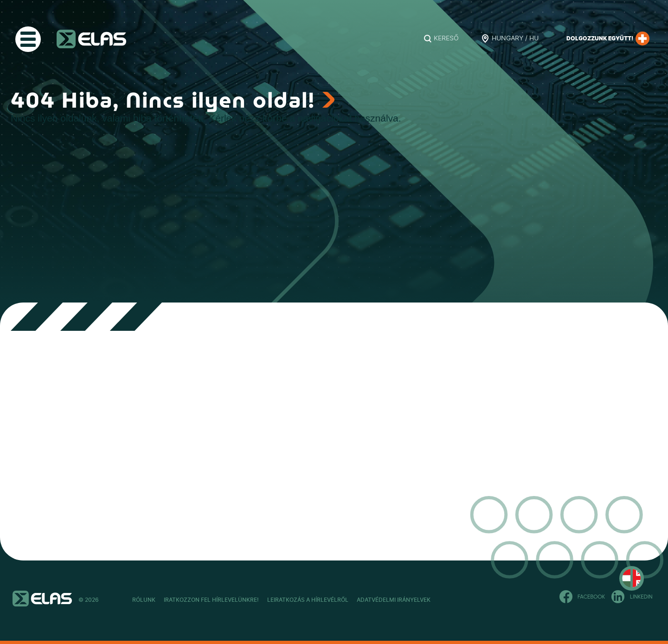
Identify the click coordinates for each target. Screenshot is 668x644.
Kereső (446, 39)
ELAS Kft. (91, 39)
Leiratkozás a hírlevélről (358, 600)
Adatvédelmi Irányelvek (468, 600)
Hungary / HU (515, 39)
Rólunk (144, 600)
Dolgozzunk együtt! (608, 39)
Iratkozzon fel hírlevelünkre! (236, 600)
